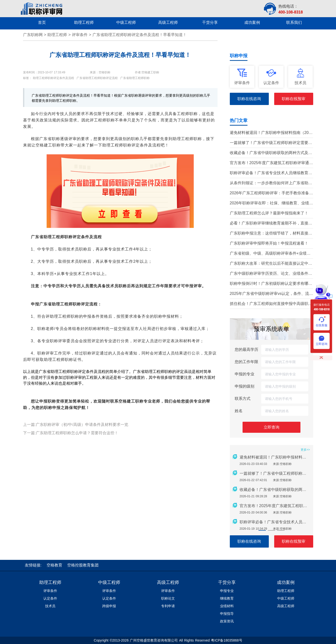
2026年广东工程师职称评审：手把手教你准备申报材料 (271, 193)
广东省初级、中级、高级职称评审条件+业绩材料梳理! (270, 254)
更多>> (305, 450)
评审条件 (80, 35)
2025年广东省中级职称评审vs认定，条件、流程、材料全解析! (270, 294)
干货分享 (227, 582)
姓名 (239, 411)
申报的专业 (245, 374)
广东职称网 (33, 35)
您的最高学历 (246, 349)
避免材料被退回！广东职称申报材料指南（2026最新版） (271, 133)
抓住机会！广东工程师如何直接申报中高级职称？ (269, 304)
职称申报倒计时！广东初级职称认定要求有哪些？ (269, 284)
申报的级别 (245, 386)
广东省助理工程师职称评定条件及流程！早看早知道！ (140, 35)
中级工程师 (109, 582)
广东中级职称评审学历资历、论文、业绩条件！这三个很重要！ (271, 274)
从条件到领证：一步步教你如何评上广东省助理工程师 (271, 183)
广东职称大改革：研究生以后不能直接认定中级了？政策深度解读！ (271, 264)
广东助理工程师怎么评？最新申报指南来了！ (269, 213)
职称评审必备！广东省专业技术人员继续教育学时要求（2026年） (271, 173)
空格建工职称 (131, 401)
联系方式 (243, 399)
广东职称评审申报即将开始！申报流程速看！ (269, 243)
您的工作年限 (246, 362)
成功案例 (286, 582)
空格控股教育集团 (83, 565)
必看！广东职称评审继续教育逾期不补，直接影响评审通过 (271, 224)
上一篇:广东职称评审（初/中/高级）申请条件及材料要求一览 (76, 425)
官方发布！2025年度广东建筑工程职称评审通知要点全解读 (271, 163)
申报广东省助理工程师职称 (56, 304)
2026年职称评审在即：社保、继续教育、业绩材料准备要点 (271, 204)
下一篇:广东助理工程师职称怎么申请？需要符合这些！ (71, 433)
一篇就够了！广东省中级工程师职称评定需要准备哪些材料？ (271, 143)
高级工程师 (168, 582)
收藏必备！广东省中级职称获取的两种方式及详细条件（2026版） (271, 153)
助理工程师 (57, 35)
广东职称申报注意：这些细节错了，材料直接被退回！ (271, 234)
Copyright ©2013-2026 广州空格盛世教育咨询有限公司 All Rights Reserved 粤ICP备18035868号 (168, 640)
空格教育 (54, 565)
